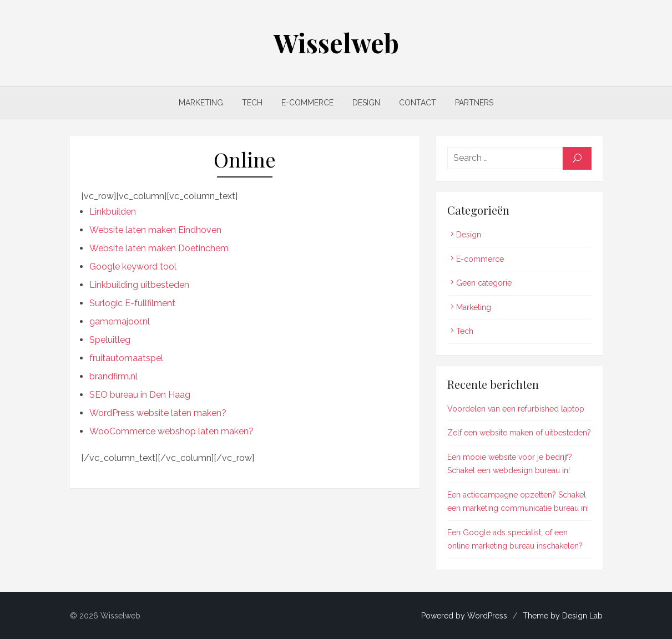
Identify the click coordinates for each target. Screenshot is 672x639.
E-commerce (307, 103)
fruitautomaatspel (126, 358)
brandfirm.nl (113, 376)
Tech (252, 103)
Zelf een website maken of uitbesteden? (519, 433)
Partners (474, 103)
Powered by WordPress (464, 616)
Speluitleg (110, 340)
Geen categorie (484, 283)
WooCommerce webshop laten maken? (171, 431)
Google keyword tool (133, 267)
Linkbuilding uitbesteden (139, 285)
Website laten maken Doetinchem (159, 248)
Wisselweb (336, 43)
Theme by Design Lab (563, 616)
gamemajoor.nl (120, 321)
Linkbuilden (113, 212)
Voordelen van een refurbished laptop (516, 409)
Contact (418, 103)
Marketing (201, 103)
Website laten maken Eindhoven (155, 230)
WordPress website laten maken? (158, 413)
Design (366, 103)
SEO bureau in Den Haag (140, 395)
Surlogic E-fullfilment (132, 303)
